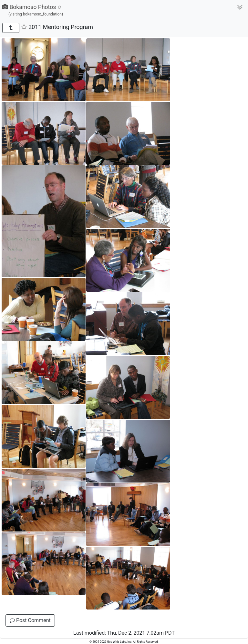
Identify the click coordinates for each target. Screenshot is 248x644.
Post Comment (30, 620)
